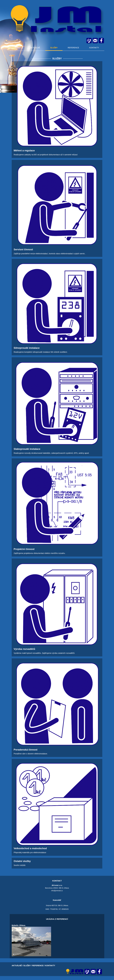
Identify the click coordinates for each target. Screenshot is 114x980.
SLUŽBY (54, 48)
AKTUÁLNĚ (35, 48)
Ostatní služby (22, 861)
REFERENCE (73, 48)
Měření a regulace (24, 150)
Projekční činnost (24, 549)
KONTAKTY (94, 48)
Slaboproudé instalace (27, 449)
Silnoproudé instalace (27, 348)
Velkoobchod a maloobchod (30, 848)
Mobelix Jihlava (18, 925)
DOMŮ (17, 48)
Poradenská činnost (26, 750)
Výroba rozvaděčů (24, 649)
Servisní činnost (23, 249)
